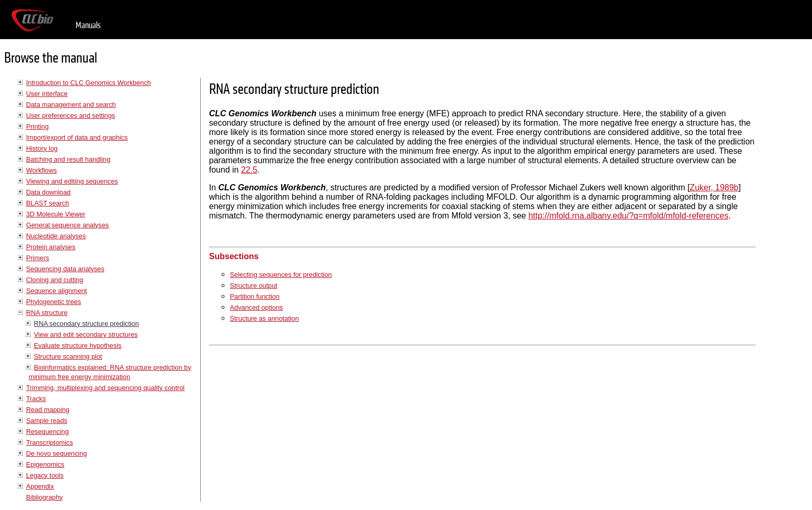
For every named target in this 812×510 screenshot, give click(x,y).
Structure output (254, 286)
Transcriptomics (50, 442)
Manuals (88, 25)
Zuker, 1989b (714, 187)
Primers (38, 258)
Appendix (40, 486)
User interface (47, 94)
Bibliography (44, 497)
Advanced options (257, 307)
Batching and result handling (68, 159)
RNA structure (47, 313)
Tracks (36, 399)
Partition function (255, 296)
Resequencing (47, 432)
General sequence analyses (68, 225)
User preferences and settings (71, 116)
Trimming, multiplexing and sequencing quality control (105, 388)
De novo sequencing (57, 453)
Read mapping (48, 410)
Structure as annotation (264, 318)
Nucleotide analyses (56, 236)
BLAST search (47, 203)
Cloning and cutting (55, 280)
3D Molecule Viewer (56, 214)
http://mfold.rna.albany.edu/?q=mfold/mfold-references (628, 216)
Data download (48, 192)
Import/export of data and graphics (77, 137)
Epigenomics (45, 464)
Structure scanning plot (68, 356)
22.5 (249, 170)
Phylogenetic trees (53, 302)
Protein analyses (51, 247)
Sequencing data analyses (65, 269)
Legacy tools (45, 475)
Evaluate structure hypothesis (78, 345)
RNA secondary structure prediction (86, 324)
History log (42, 148)
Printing (37, 126)
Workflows (41, 170)
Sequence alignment (57, 291)
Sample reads (47, 421)
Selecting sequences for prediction (281, 275)
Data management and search (71, 105)
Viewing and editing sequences (72, 181)
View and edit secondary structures (86, 335)
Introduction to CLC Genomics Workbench (88, 83)
